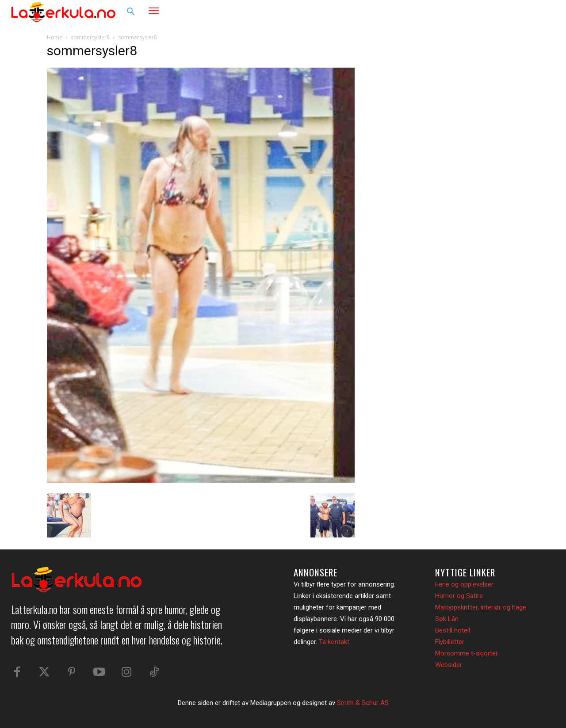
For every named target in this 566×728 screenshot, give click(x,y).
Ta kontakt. (335, 642)
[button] (131, 12)
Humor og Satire (459, 596)
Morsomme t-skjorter (467, 653)
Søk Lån (447, 619)
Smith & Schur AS (363, 703)
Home (55, 37)
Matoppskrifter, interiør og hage (481, 607)
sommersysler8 (90, 37)
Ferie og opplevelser (464, 584)
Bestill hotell (453, 630)
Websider (449, 665)
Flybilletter (450, 642)
